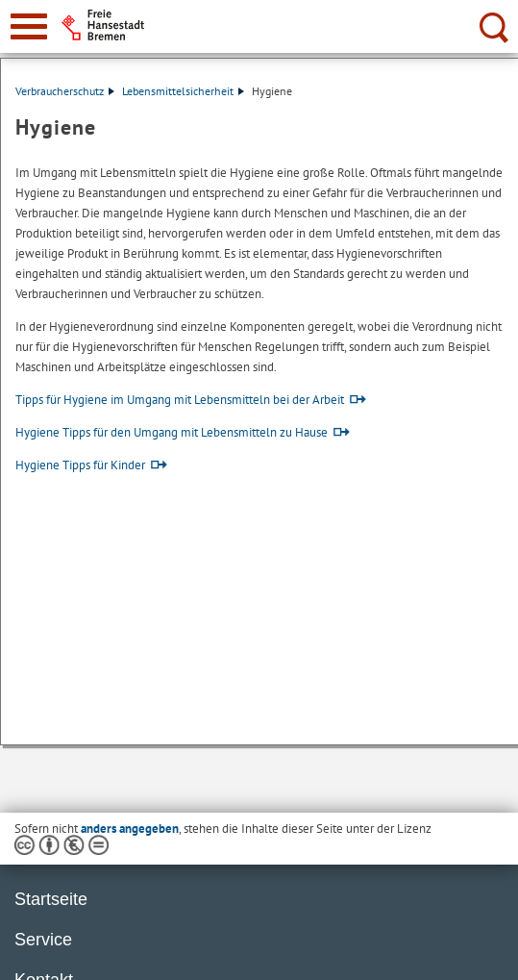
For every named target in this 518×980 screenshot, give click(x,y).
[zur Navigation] (29, 26)
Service (43, 940)
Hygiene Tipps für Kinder (80, 465)
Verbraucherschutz (65, 91)
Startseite (51, 899)
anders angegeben (130, 829)
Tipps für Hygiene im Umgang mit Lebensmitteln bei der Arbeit (180, 400)
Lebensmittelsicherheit (183, 91)
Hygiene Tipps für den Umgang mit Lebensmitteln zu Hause (172, 432)
